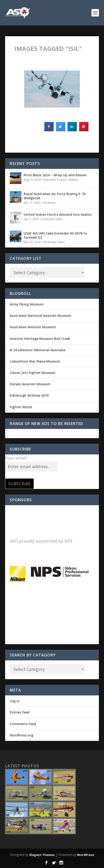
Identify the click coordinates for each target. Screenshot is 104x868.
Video (59, 219)
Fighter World (21, 407)
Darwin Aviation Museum (30, 384)
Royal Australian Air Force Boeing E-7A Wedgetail (55, 196)
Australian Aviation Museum (33, 327)
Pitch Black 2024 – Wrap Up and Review (55, 175)
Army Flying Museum (27, 304)
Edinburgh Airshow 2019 (29, 395)
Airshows (49, 203)
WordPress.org (21, 735)
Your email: (16, 458)
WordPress (86, 855)
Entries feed (20, 712)
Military (73, 180)
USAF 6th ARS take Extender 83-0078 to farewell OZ (55, 235)
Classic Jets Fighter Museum (32, 373)
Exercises (50, 180)
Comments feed (23, 724)
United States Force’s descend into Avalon (58, 214)
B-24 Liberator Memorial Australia (37, 350)
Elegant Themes (42, 855)
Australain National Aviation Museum (41, 316)
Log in (15, 701)
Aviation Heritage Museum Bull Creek (40, 339)
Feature (62, 180)
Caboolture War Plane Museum (35, 361)
